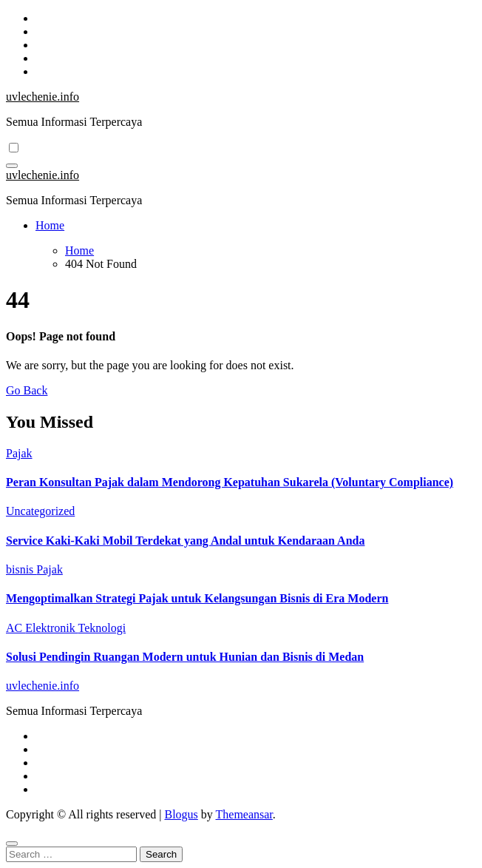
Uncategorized (40, 511)
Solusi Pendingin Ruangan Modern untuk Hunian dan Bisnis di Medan (185, 657)
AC (16, 628)
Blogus (181, 814)
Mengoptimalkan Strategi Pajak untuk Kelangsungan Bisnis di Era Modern (197, 598)
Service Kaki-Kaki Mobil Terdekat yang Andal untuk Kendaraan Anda (185, 541)
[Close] (12, 844)
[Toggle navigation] (12, 166)
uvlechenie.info (43, 97)
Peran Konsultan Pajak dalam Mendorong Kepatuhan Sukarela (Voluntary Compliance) (230, 482)
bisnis (21, 569)
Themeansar (244, 814)
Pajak (19, 453)
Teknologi (102, 628)
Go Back (27, 390)
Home (50, 225)
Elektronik (51, 628)
